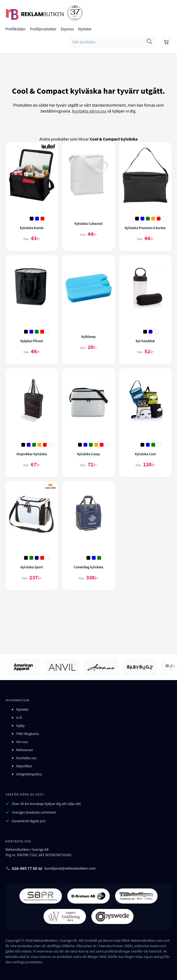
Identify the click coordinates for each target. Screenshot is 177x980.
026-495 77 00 (21, 869)
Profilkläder (16, 29)
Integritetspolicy (29, 774)
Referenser (25, 750)
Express (67, 29)
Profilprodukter (43, 29)
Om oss (22, 742)
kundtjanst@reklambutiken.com (67, 869)
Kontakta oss (26, 758)
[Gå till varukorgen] (166, 42)
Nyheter (85, 29)
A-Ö (19, 718)
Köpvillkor (24, 766)
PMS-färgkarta (27, 734)
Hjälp (20, 726)
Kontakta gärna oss (89, 111)
